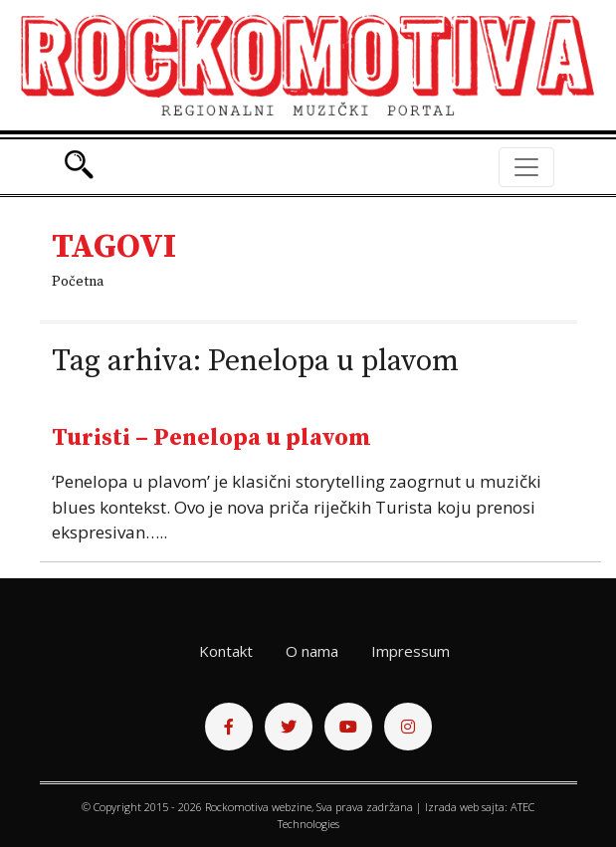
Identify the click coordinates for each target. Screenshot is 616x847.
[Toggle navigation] (526, 167)
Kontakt (226, 651)
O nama (312, 651)
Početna (78, 282)
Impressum (411, 651)
